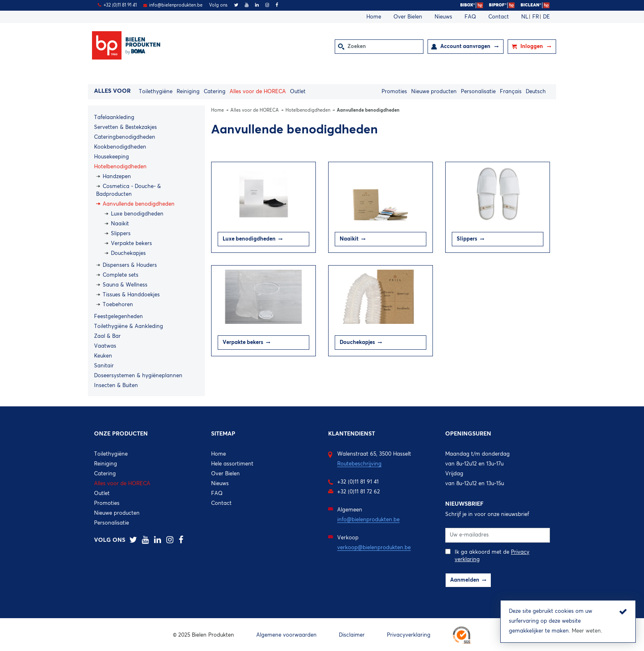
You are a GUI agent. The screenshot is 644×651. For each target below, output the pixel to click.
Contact (499, 17)
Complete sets (121, 275)
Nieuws (443, 17)
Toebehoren (118, 305)
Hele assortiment (232, 464)
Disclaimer (352, 635)
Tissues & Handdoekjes (131, 295)
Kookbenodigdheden (120, 147)
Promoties (394, 92)
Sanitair (104, 366)
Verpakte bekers (131, 244)
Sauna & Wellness (125, 285)
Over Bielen (408, 17)
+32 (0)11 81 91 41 (120, 5)
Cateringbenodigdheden (125, 137)
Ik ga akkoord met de (487, 556)
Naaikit (120, 224)
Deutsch (536, 92)
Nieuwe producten (434, 92)
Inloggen (532, 47)
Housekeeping (112, 157)
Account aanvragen (466, 47)
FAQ (470, 17)
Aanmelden (465, 580)
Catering (215, 92)
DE (546, 17)
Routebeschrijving (359, 464)
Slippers (121, 234)
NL (526, 17)
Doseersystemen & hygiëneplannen (138, 376)
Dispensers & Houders (130, 265)
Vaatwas (105, 346)
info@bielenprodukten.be (176, 5)
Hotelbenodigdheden (120, 167)
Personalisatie (478, 92)
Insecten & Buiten (116, 386)
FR (536, 17)
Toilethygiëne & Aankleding (129, 327)
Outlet (298, 92)
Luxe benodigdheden (137, 214)
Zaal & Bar (107, 336)
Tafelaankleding (114, 118)
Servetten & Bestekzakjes (125, 127)
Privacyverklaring (409, 635)
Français (511, 92)
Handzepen (117, 177)
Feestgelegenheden (118, 317)
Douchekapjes (128, 253)
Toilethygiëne (156, 92)
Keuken (103, 356)
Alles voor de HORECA (258, 92)
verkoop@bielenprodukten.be (374, 548)
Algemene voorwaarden (286, 635)
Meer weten (586, 631)
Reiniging (188, 92)
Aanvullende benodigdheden (139, 204)
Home (374, 17)
